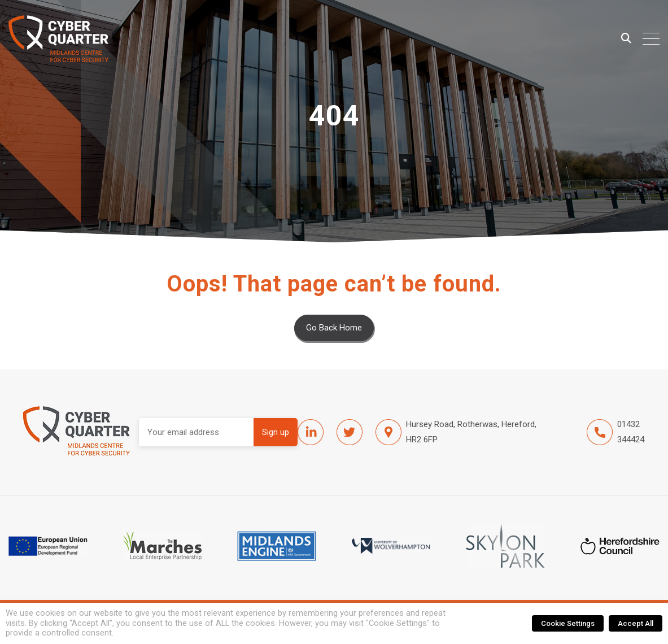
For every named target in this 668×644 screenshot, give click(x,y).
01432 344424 (615, 432)
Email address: (196, 432)
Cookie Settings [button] (568, 623)
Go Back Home (334, 328)
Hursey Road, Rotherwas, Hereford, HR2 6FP (456, 432)
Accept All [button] (636, 623)
